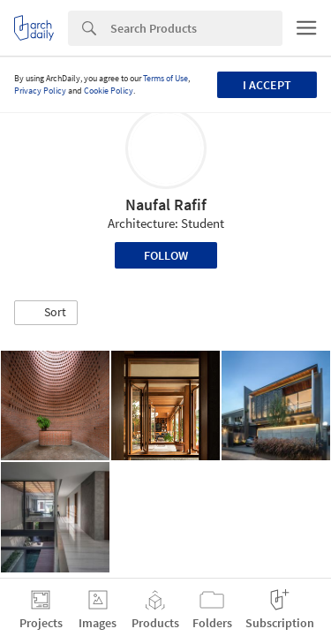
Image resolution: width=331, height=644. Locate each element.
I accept (267, 85)
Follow (166, 255)
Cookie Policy (109, 91)
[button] (46, 313)
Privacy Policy (40, 91)
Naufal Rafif (166, 205)
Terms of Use (165, 78)
